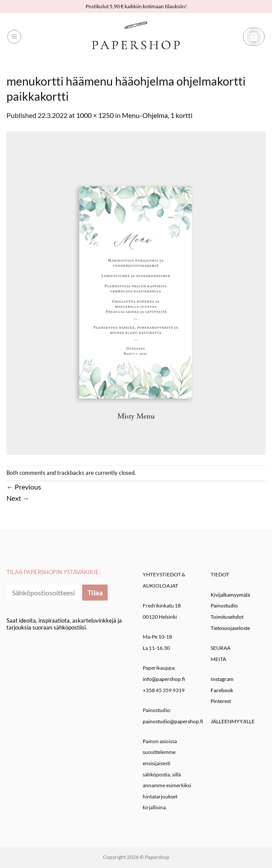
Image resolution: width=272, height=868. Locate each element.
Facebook (222, 690)
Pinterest (221, 701)
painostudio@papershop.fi (173, 721)
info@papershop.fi (164, 679)
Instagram (222, 679)
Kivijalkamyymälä (230, 595)
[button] (14, 37)
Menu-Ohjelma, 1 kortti (157, 115)
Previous (24, 487)
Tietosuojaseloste (230, 628)
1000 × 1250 (95, 115)
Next (18, 498)
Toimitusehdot (227, 617)
